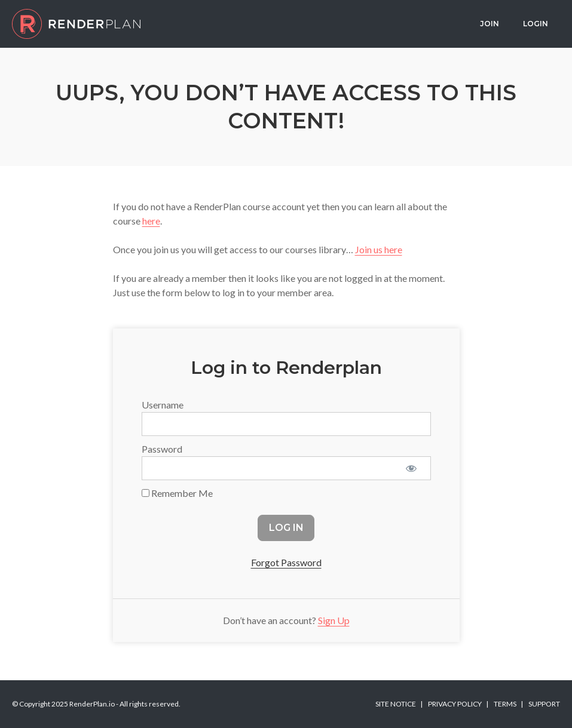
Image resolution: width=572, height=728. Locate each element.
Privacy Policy (455, 704)
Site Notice (396, 704)
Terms (505, 704)
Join (490, 24)
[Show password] (412, 468)
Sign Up (334, 620)
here (151, 221)
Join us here (379, 249)
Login (536, 24)
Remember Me (177, 493)
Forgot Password (286, 562)
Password (162, 449)
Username (163, 405)
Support (544, 704)
